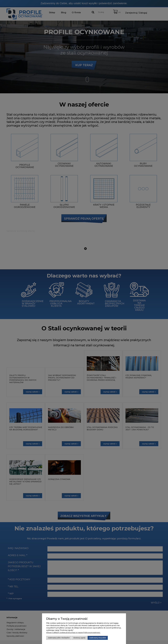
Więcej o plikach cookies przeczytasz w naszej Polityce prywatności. (73, 633)
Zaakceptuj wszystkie (98, 638)
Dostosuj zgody (79, 638)
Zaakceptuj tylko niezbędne (59, 638)
